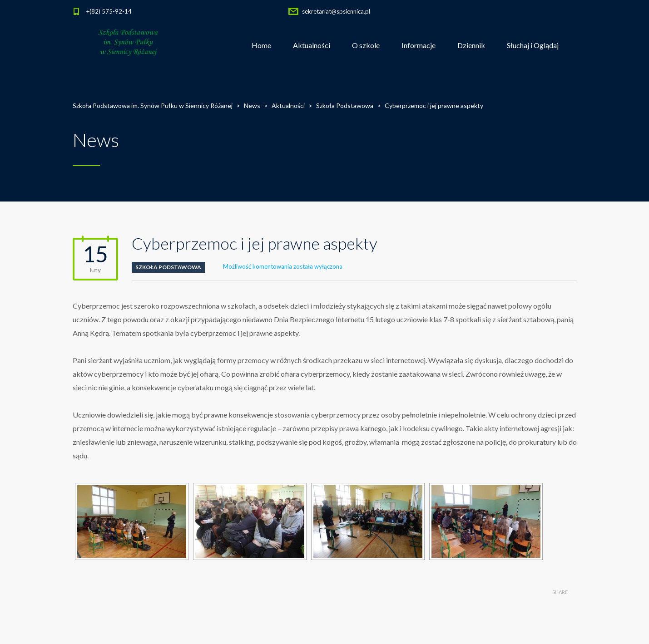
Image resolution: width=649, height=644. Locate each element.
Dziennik (471, 45)
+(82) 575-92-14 (109, 11)
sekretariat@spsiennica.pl (336, 11)
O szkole (366, 45)
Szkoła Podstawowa (168, 267)
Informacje (419, 45)
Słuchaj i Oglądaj (533, 45)
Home (261, 45)
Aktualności (312, 45)
